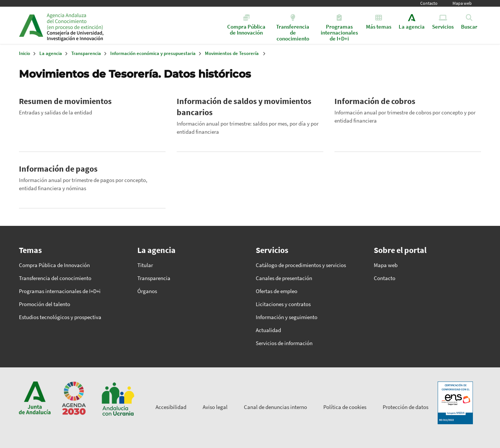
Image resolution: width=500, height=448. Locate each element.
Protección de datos (406, 407)
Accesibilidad (171, 407)
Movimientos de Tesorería (232, 53)
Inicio (104, 25)
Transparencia (86, 53)
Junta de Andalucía (31, 25)
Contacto (429, 3)
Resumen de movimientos (65, 101)
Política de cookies (345, 407)
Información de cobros (375, 101)
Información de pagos (58, 169)
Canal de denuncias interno (275, 407)
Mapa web (462, 3)
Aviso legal (215, 407)
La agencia (51, 53)
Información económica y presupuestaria (153, 53)
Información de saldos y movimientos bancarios (244, 107)
